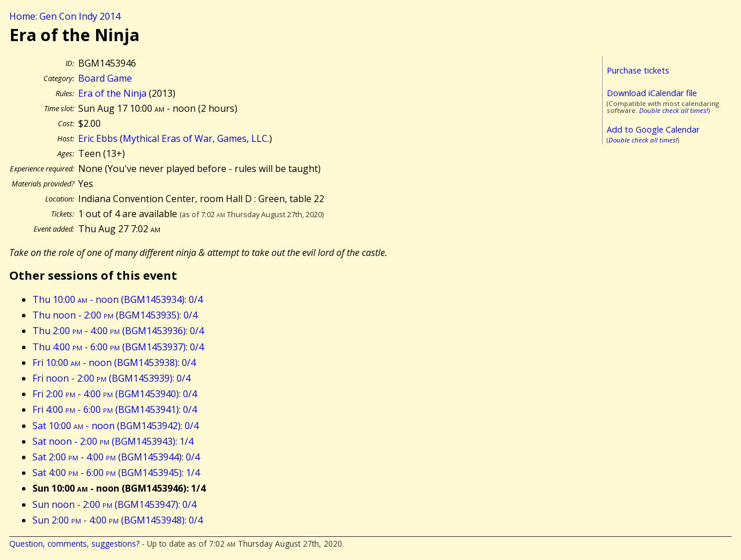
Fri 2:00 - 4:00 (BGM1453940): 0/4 (115, 394)
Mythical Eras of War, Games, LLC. (196, 138)
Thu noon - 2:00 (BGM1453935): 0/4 (115, 315)
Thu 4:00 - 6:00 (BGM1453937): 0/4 (118, 347)
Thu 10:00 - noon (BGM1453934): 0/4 (118, 299)
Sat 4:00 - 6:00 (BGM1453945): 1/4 (116, 473)
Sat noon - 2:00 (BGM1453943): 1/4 (113, 441)
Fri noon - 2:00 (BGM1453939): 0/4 (111, 378)
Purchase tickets (638, 70)
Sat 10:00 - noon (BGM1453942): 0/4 (115, 426)
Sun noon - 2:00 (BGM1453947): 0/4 (114, 504)
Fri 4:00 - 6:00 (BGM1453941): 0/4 (115, 409)
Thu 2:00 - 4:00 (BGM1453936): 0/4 (118, 331)
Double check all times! (674, 110)
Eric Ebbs (98, 138)
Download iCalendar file (652, 93)
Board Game (105, 78)
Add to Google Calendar (653, 129)
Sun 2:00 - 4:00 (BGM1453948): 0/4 (118, 520)
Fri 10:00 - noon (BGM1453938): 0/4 (114, 363)
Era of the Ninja (112, 93)
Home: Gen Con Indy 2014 (65, 16)
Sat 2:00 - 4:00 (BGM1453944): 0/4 (116, 457)
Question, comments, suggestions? (74, 543)
